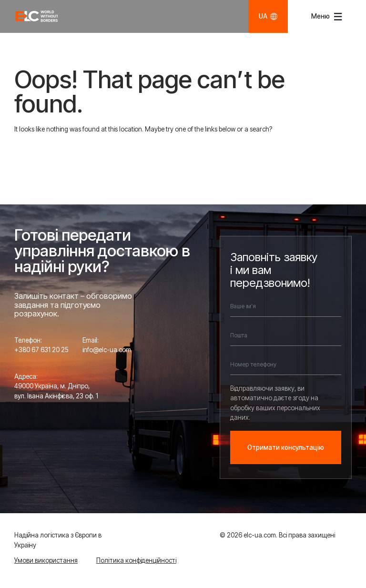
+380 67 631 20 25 (41, 350)
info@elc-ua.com (107, 350)
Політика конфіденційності (136, 560)
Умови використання (46, 560)
